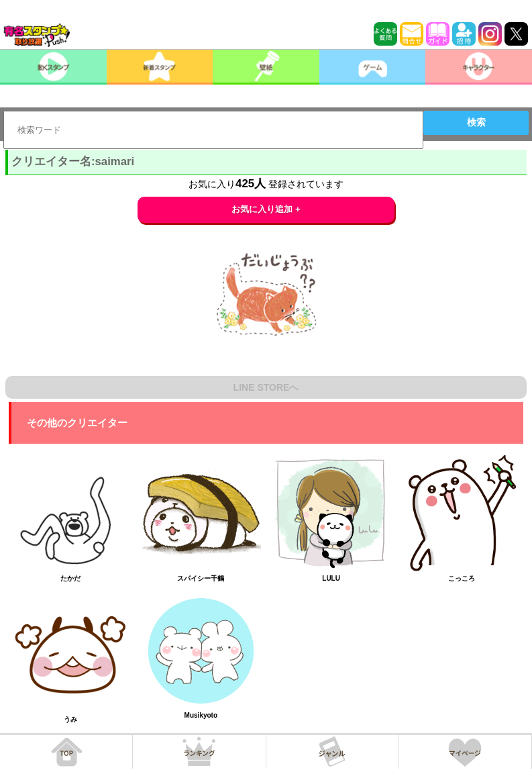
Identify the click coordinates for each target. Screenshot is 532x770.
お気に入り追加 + (266, 209)
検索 (476, 122)
